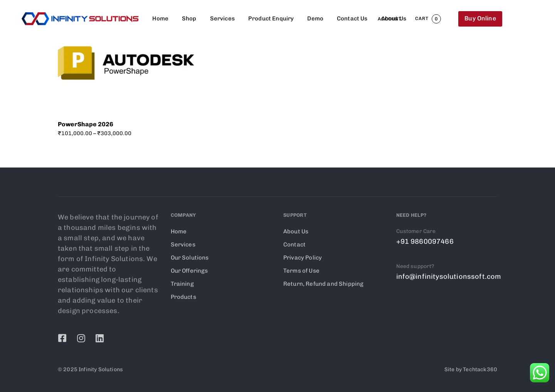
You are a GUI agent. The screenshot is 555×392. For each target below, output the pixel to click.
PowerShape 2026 (86, 124)
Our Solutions (190, 258)
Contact (294, 245)
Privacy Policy (303, 258)
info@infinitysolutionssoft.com (449, 276)
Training (182, 284)
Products (183, 297)
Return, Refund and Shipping (323, 284)
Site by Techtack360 (471, 369)
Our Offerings (189, 271)
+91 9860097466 (425, 241)
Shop (189, 18)
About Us (394, 18)
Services (222, 18)
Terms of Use (301, 271)
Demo (315, 18)
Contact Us (352, 18)
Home (160, 18)
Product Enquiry (271, 18)
